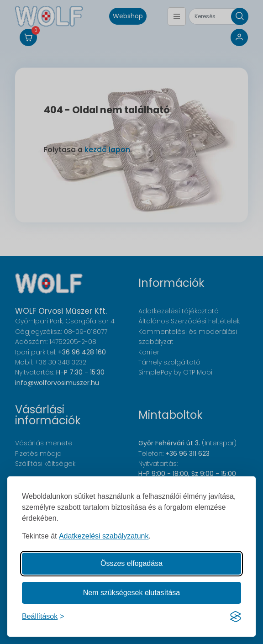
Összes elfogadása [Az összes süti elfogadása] (131, 563)
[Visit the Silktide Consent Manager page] (236, 617)
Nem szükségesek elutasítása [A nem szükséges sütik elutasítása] (132, 593)
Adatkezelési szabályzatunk (104, 536)
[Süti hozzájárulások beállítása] (43, 617)
